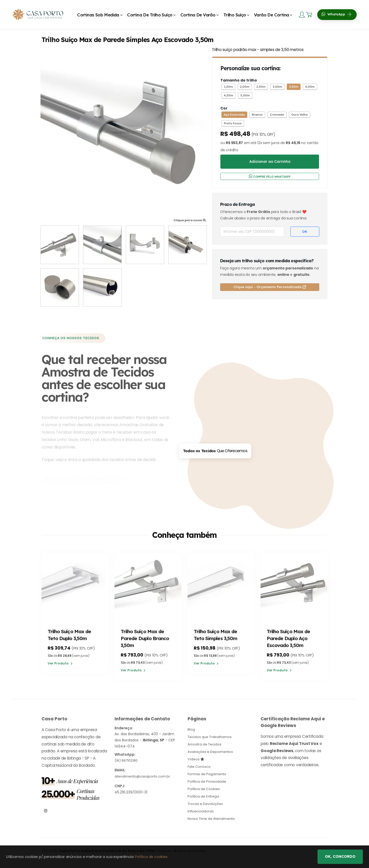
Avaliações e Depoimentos (212, 752)
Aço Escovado (234, 115)
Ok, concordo (340, 856)
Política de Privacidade (208, 780)
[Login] (302, 14)
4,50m (229, 95)
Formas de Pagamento (208, 773)
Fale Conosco (200, 766)
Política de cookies (151, 857)
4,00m (310, 87)
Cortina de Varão (198, 15)
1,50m (228, 87)
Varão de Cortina (271, 15)
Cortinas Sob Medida (98, 15)
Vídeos (196, 759)
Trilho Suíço (235, 15)
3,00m (277, 87)
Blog (191, 730)
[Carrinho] (310, 15)
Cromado (277, 115)
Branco (257, 115)
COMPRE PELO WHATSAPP (270, 176)
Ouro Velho (300, 115)
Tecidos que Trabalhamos (211, 737)
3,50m (294, 87)
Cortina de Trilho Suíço (150, 15)
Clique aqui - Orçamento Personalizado (270, 287)
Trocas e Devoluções (206, 802)
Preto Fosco (233, 123)
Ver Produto (60, 664)
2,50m (261, 87)
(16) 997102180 (127, 761)
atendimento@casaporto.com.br (144, 777)
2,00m (245, 87)
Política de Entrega (204, 795)
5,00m (245, 95)
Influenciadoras (201, 809)
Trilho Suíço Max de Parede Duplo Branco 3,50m (145, 638)
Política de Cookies (204, 788)
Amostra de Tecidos (206, 744)
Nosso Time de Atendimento (213, 816)
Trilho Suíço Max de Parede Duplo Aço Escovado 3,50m (289, 638)
